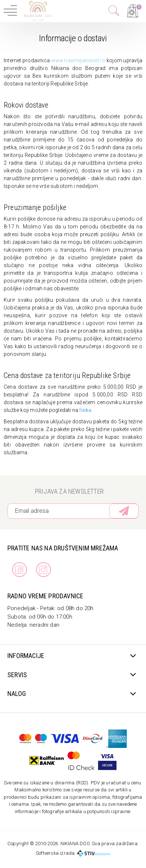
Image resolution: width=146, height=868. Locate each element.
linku (85, 410)
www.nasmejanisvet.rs (78, 60)
